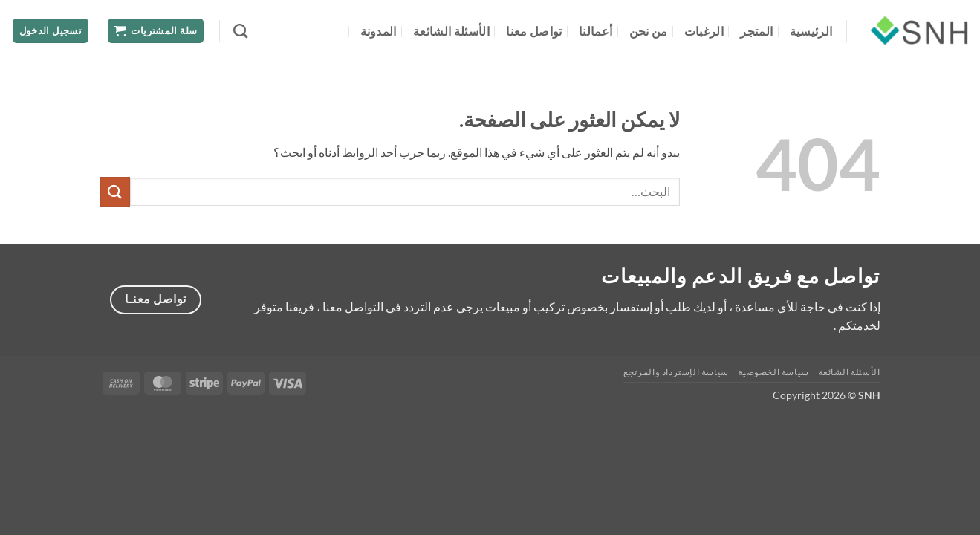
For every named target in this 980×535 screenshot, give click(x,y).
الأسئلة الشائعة (451, 31)
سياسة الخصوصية (773, 372)
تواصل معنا (534, 31)
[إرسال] (115, 191)
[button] (156, 31)
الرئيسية (811, 31)
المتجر (756, 31)
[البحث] (240, 31)
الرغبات (704, 31)
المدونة (379, 31)
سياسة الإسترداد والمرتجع (676, 372)
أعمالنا (596, 31)
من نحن (649, 31)
